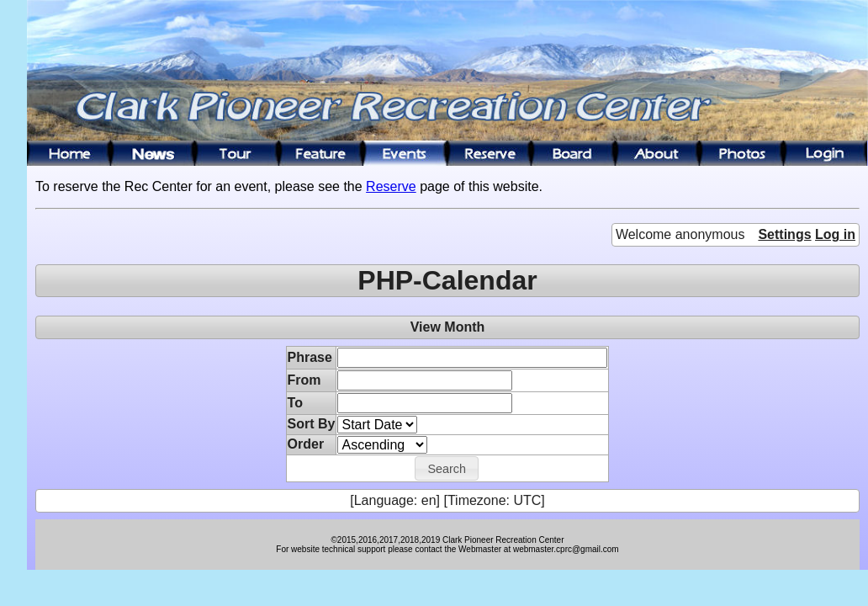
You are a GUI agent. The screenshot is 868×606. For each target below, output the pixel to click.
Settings (784, 234)
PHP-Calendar (447, 280)
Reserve (391, 186)
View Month (448, 327)
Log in (835, 234)
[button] (447, 469)
